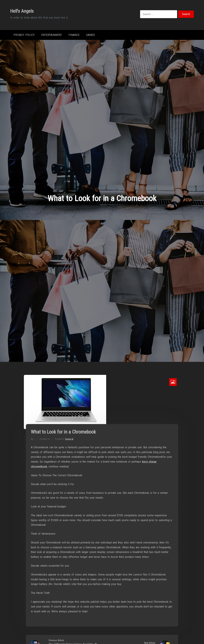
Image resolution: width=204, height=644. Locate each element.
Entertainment (52, 35)
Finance (74, 35)
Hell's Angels (22, 11)
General (69, 439)
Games (91, 35)
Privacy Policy (24, 35)
